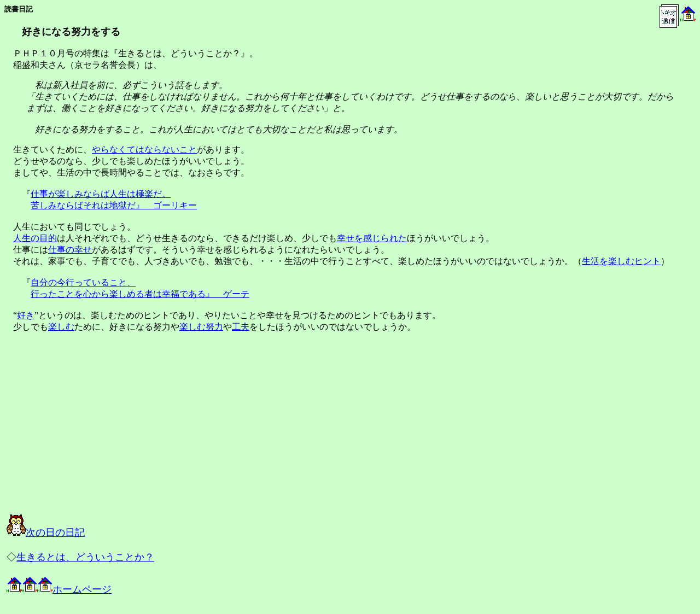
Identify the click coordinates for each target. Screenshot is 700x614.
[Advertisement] (117, 433)
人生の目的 (35, 238)
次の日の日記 (46, 533)
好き (26, 315)
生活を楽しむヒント (621, 261)
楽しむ (61, 327)
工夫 (241, 327)
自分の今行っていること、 (83, 282)
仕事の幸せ (70, 250)
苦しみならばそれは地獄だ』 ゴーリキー (114, 205)
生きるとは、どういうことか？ (85, 557)
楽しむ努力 (201, 327)
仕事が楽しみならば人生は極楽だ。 (101, 194)
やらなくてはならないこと (144, 150)
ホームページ (59, 589)
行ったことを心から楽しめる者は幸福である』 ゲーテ (140, 294)
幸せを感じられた (372, 238)
